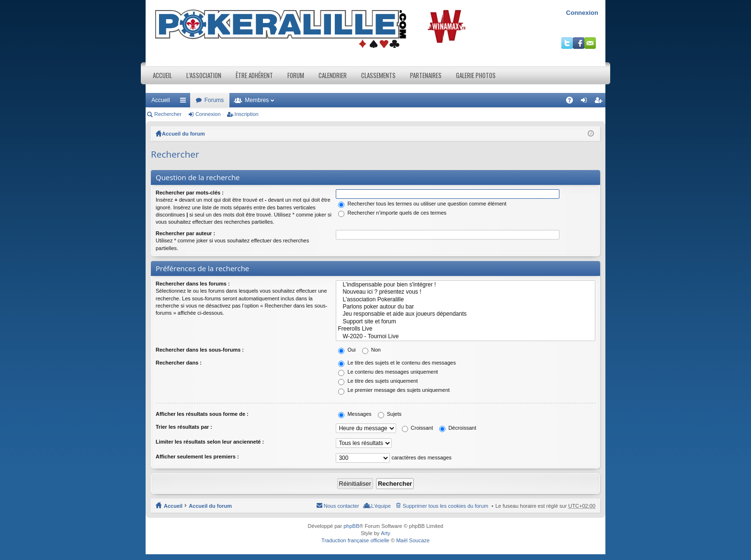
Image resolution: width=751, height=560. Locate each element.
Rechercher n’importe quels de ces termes (392, 213)
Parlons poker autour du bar (466, 307)
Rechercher (168, 114)
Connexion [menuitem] (586, 102)
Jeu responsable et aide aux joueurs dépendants (466, 314)
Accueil (162, 75)
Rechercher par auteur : (185, 233)
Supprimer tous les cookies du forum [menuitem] (446, 506)
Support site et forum (466, 322)
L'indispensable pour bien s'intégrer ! (466, 285)
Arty (386, 533)
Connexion (582, 13)
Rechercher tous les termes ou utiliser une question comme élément (422, 204)
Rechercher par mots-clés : (190, 193)
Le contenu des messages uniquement (388, 372)
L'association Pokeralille (466, 300)
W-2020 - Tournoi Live (466, 337)
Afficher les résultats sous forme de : (202, 414)
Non (371, 350)
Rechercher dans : (179, 363)
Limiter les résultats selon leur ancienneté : (210, 442)
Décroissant (458, 428)
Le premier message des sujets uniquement (394, 390)
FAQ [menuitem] (573, 102)
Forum (296, 75)
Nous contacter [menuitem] (341, 506)
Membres (257, 100)
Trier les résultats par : (184, 427)
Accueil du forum (183, 134)
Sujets (390, 414)
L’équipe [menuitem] (381, 506)
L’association (204, 75)
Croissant (418, 428)
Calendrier (333, 75)
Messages (355, 414)
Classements (378, 75)
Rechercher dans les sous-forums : (200, 350)
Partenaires (426, 75)
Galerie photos (476, 75)
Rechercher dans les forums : (193, 284)
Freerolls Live (466, 329)
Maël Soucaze (413, 540)
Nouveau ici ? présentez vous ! (466, 292)
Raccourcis (185, 102)
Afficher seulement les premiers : (197, 457)
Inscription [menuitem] (600, 102)
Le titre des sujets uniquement (378, 381)
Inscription (247, 114)
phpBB (351, 526)
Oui (347, 350)
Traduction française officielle (355, 540)
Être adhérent (254, 75)
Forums (214, 100)
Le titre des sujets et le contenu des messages (397, 363)
